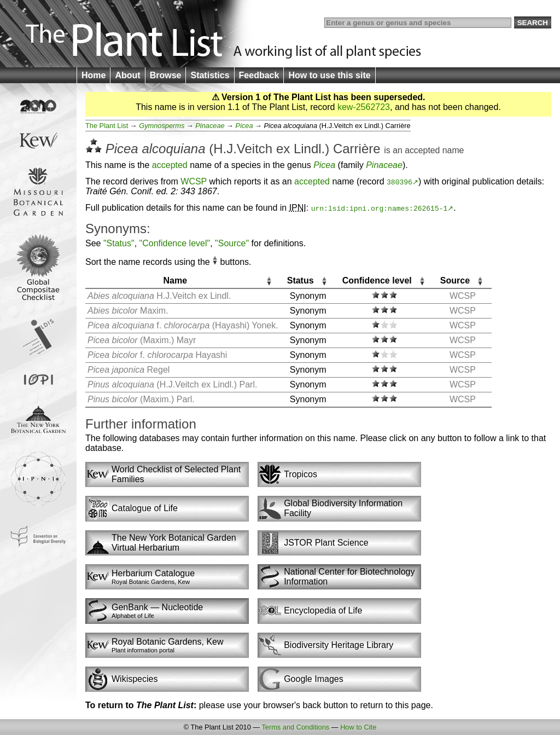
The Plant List (107, 126)
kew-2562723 (364, 107)
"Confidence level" (175, 243)
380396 (399, 182)
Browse (166, 75)
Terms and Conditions (295, 727)
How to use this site (329, 75)
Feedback (259, 75)
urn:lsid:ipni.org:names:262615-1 (380, 208)
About (127, 75)
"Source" (232, 243)
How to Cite (358, 727)
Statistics (210, 75)
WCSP (194, 181)
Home (94, 75)
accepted (422, 150)
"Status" (119, 243)
